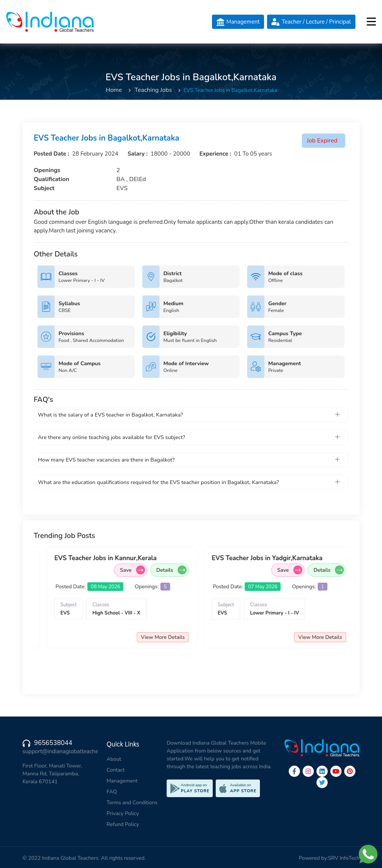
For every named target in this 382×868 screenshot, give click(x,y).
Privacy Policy (123, 813)
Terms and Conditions (132, 803)
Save (192, 570)
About (114, 759)
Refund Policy (123, 824)
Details (73, 570)
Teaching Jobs (153, 90)
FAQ (112, 792)
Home (114, 90)
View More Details (65, 637)
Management (122, 781)
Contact (116, 770)
